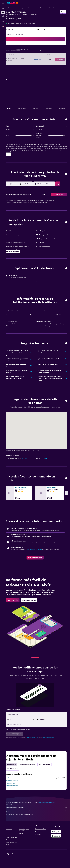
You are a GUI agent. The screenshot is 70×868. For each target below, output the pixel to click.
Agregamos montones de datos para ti (39, 823)
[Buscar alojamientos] (3, 12)
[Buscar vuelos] (3, 8)
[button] (3, 3)
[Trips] (3, 21)
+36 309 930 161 (15, 21)
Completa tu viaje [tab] (18, 781)
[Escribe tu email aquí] (40, 737)
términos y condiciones (38, 750)
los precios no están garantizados (53, 814)
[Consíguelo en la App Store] (58, 848)
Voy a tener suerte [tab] (51, 777)
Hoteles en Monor (17, 795)
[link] (38, 568)
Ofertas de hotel (14, 8)
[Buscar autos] (3, 16)
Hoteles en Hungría (37, 8)
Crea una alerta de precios (40, 557)
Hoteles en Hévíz (48, 8)
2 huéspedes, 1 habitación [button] (20, 34)
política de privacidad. (55, 750)
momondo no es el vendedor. (39, 820)
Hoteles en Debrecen (18, 793)
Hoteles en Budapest (18, 790)
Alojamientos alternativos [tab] (33, 777)
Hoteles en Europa (25, 8)
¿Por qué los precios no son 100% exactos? (39, 826)
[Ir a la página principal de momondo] (12, 3)
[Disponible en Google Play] (58, 844)
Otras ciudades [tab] (17, 777)
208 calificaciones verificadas (31, 23)
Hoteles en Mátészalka (18, 798)
